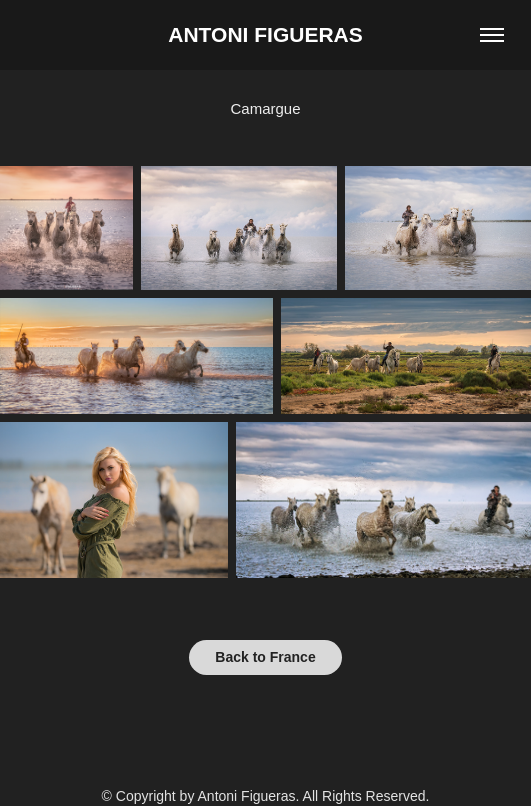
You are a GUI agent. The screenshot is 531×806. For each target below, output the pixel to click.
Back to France (265, 657)
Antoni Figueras (265, 34)
